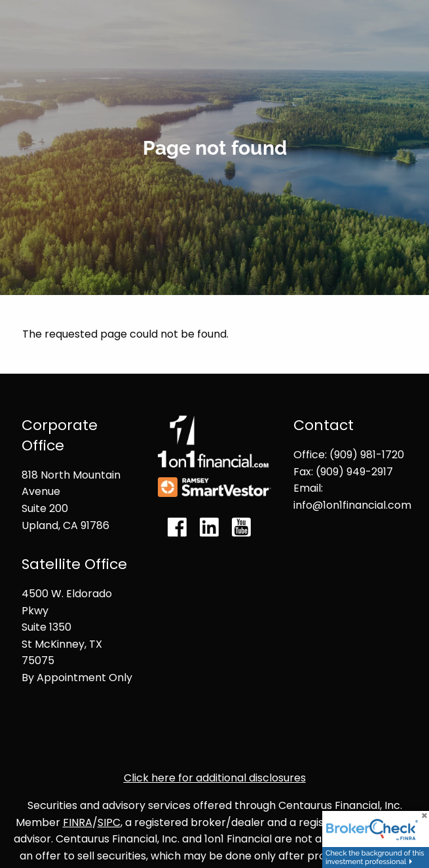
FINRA (78, 822)
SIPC (109, 822)
